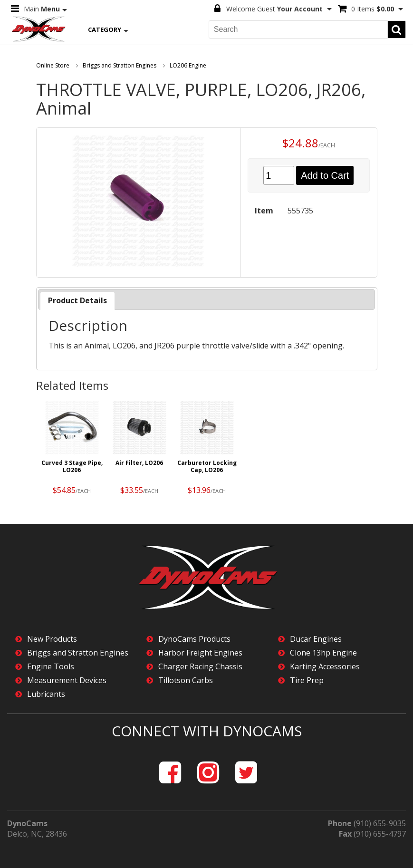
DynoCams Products (194, 639)
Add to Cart (325, 175)
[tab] (77, 301)
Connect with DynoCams (207, 731)
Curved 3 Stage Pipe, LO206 (72, 467)
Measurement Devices (67, 680)
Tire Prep (307, 680)
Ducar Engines (316, 639)
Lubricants (46, 694)
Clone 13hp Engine (323, 653)
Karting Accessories (325, 667)
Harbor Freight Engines (200, 653)
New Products (52, 639)
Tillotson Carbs (186, 680)
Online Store (53, 65)
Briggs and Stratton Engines (120, 65)
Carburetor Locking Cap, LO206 (207, 467)
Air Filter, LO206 (139, 463)
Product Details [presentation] (77, 300)
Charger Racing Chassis (200, 667)
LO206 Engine (188, 65)
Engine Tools (51, 667)
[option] (72, 450)
